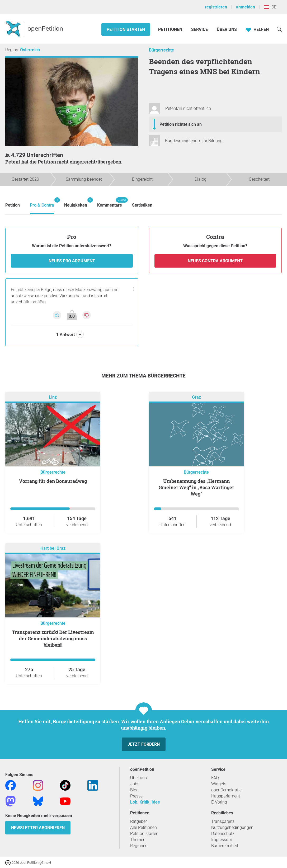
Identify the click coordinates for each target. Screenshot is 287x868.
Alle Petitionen (143, 827)
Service (199, 29)
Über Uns (227, 29)
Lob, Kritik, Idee (145, 802)
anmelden (246, 7)
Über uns (138, 778)
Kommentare (110, 202)
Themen (138, 840)
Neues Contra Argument (215, 261)
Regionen (139, 846)
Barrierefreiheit (225, 846)
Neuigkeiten (76, 202)
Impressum (222, 840)
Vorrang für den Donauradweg (53, 481)
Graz (196, 397)
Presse (136, 796)
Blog (134, 790)
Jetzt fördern (144, 744)
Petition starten (126, 29)
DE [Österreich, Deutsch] (270, 7)
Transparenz (223, 821)
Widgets (219, 784)
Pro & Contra (42, 202)
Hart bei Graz (53, 549)
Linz (53, 397)
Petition (13, 205)
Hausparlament (226, 796)
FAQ (215, 778)
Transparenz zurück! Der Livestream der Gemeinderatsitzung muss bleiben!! (53, 638)
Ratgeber (138, 821)
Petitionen (171, 29)
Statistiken (142, 205)
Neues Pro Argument (72, 261)
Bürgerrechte (161, 50)
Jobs (135, 784)
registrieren (216, 7)
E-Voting (219, 802)
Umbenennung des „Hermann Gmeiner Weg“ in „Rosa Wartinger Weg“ (196, 487)
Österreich (30, 50)
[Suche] (279, 29)
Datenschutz (223, 834)
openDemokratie (226, 790)
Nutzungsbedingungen (232, 827)
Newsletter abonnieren (38, 828)
